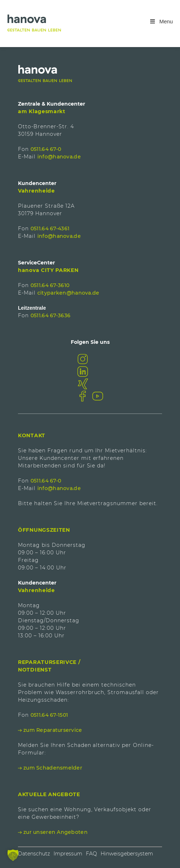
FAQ (91, 854)
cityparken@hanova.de (68, 293)
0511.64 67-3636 (50, 315)
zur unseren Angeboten (56, 832)
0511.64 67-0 (46, 149)
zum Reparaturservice (53, 730)
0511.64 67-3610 (50, 285)
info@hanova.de (59, 157)
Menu (161, 21)
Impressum (68, 854)
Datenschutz (34, 854)
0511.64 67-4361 (50, 228)
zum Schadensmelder (53, 768)
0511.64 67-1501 (49, 715)
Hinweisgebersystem (127, 854)
